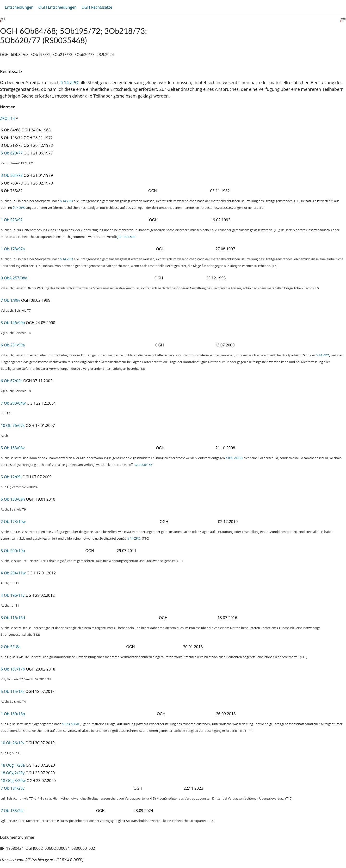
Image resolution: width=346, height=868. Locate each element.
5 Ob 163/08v (13, 448)
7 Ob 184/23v (13, 788)
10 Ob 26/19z (13, 743)
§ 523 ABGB (70, 724)
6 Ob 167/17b (13, 669)
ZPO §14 (7, 118)
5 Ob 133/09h (13, 499)
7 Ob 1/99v (10, 300)
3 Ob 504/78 (12, 175)
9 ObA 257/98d (14, 278)
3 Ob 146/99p (13, 323)
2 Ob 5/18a (11, 647)
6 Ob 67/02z (12, 381)
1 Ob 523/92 (12, 220)
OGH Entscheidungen (57, 7)
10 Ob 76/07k (13, 425)
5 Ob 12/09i (11, 477)
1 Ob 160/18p (13, 714)
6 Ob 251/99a (13, 345)
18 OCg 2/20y (13, 773)
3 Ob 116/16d (13, 618)
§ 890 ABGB (234, 458)
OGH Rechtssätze (97, 7)
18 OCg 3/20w (13, 781)
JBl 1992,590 (126, 237)
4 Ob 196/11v (13, 595)
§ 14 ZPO (69, 82)
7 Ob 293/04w (13, 403)
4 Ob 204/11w (13, 573)
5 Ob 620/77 (12, 153)
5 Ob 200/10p (13, 551)
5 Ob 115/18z (13, 691)
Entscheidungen (19, 7)
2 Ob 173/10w (13, 522)
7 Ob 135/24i (12, 811)
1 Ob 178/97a (13, 249)
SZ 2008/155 (144, 465)
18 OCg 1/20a (13, 765)
